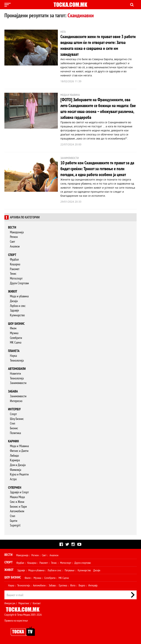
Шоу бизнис (16, 324)
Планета (14, 351)
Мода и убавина (19, 296)
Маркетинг (24, 603)
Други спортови (83, 563)
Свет (12, 241)
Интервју (14, 409)
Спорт (12, 255)
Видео (82, 585)
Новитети (15, 373)
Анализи (15, 246)
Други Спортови (19, 283)
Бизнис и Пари (18, 506)
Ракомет (15, 269)
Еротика (63, 585)
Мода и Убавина (19, 446)
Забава (13, 391)
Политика (15, 433)
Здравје (14, 310)
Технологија (17, 360)
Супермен (15, 488)
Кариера (15, 460)
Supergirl (15, 525)
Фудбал (14, 259)
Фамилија (16, 470)
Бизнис (14, 428)
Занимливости (18, 383)
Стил (12, 423)
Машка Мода (17, 497)
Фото (73, 585)
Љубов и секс (18, 306)
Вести (12, 227)
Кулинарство (17, 315)
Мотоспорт (16, 278)
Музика (14, 333)
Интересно (16, 401)
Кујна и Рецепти (19, 474)
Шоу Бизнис (17, 419)
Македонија (17, 232)
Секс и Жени (17, 502)
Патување (70, 570)
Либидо (14, 455)
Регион (14, 237)
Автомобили (17, 369)
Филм (13, 328)
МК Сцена (16, 342)
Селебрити (16, 338)
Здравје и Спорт (19, 492)
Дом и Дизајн (18, 465)
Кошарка (15, 264)
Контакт (37, 603)
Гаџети (14, 521)
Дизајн (14, 301)
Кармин (13, 441)
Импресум (10, 603)
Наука (13, 356)
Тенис (13, 274)
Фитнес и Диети (19, 451)
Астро (13, 479)
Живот (13, 291)
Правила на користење (16, 620)
